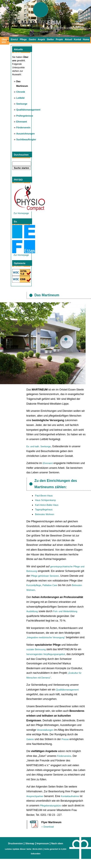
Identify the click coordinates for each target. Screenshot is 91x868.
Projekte (59, 39)
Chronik (21, 92)
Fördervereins (64, 756)
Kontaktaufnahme (70, 796)
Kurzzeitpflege (34, 585)
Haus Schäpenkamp (45, 500)
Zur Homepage (24, 254)
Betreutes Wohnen (45, 514)
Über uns (4, 41)
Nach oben (57, 843)
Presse (65, 739)
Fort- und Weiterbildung (65, 611)
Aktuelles (68, 39)
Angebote (41, 39)
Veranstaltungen (45, 730)
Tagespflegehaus (44, 509)
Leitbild (20, 98)
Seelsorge (22, 104)
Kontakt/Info (78, 39)
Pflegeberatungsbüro (51, 806)
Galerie (30, 739)
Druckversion (15, 843)
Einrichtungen (15, 39)
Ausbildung (32, 611)
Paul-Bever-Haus (44, 496)
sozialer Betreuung (36, 649)
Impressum (42, 843)
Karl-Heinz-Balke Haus (47, 505)
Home (86, 39)
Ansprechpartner (35, 796)
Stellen (50, 39)
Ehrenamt (22, 122)
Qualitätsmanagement (28, 110)
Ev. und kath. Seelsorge (39, 446)
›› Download (48, 827)
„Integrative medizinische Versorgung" (46, 637)
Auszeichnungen (25, 134)
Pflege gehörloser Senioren (45, 576)
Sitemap (30, 843)
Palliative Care (50, 585)
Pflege (23, 39)
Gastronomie (32, 39)
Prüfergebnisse (25, 116)
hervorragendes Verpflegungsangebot (46, 654)
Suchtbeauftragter (26, 139)
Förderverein (23, 127)
